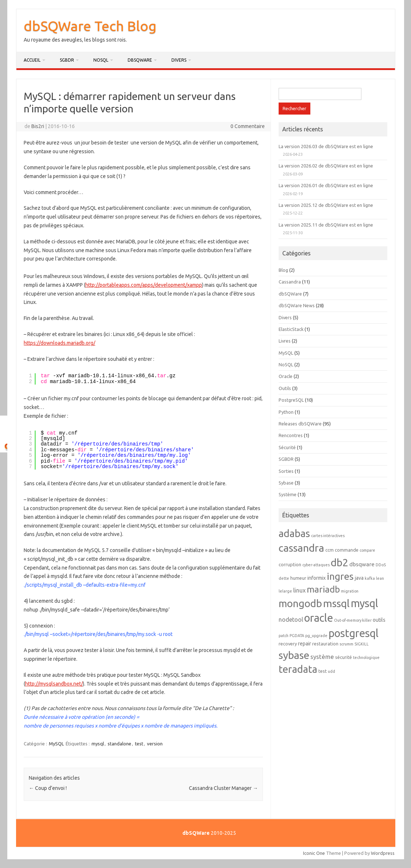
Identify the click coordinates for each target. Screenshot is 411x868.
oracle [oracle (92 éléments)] (319, 618)
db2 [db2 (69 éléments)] (340, 562)
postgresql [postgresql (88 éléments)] (354, 633)
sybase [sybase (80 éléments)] (294, 655)
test (139, 744)
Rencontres (291, 435)
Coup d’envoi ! (48, 788)
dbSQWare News (297, 305)
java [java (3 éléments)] (359, 578)
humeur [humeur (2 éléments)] (298, 578)
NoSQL (101, 60)
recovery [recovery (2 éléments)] (288, 644)
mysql (98, 744)
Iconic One (314, 853)
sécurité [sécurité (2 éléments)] (344, 657)
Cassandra (290, 282)
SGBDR (67, 60)
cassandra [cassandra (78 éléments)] (301, 548)
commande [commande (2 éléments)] (347, 550)
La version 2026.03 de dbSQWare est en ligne (326, 146)
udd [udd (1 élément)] (331, 671)
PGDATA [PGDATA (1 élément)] (297, 636)
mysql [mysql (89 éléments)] (365, 603)
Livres (285, 341)
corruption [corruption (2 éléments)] (290, 564)
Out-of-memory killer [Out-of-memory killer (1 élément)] (353, 620)
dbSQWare (140, 60)
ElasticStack (291, 329)
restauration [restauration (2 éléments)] (325, 644)
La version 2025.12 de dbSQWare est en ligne (326, 205)
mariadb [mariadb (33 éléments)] (323, 589)
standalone (119, 744)
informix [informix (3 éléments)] (317, 578)
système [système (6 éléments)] (322, 657)
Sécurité (287, 447)
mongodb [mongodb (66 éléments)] (300, 603)
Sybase (286, 483)
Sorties (286, 471)
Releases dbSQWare (300, 424)
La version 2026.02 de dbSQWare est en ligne (326, 166)
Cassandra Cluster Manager (223, 788)
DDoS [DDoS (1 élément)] (381, 565)
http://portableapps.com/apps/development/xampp (144, 285)
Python (286, 412)
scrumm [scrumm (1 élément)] (346, 644)
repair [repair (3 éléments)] (305, 644)
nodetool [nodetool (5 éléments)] (291, 620)
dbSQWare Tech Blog (90, 26)
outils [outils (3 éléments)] (379, 620)
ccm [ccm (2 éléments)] (329, 550)
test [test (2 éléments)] (323, 671)
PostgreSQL (291, 400)
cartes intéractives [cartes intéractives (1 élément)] (328, 536)
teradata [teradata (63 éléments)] (298, 669)
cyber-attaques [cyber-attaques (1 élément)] (316, 565)
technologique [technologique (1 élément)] (366, 657)
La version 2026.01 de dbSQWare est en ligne (326, 185)
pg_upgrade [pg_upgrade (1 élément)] (316, 636)
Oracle (286, 376)
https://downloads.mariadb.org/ (59, 343)
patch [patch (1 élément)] (284, 636)
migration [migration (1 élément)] (350, 591)
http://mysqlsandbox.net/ (54, 684)
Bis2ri (38, 126)
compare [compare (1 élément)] (367, 550)
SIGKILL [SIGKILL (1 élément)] (362, 644)
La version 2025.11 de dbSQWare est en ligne (326, 225)
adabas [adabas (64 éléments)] (294, 533)
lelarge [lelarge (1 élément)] (285, 591)
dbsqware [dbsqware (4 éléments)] (362, 564)
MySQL (56, 744)
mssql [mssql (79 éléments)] (336, 603)
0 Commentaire (248, 126)
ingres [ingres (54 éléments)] (340, 576)
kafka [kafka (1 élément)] (370, 578)
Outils (285, 388)
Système (288, 494)
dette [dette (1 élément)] (284, 578)
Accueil (32, 60)
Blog (283, 270)
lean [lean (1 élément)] (380, 578)
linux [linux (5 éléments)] (299, 590)
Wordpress (383, 853)
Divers (179, 60)
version (155, 744)
